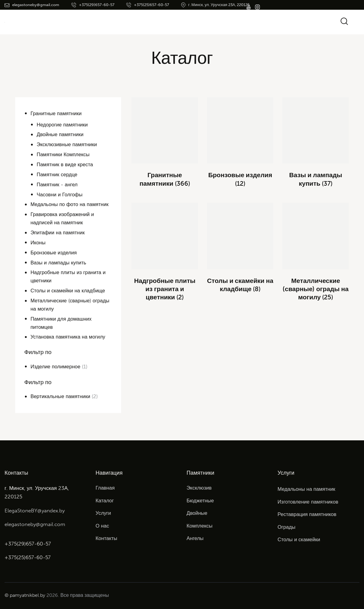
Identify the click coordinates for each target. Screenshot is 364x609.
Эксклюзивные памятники (68, 144)
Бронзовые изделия (54, 253)
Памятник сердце (58, 174)
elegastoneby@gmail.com (35, 524)
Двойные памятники (61, 134)
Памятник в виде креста (66, 164)
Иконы (38, 243)
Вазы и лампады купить (59, 263)
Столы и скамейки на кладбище (69, 291)
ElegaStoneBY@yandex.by (35, 511)
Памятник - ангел (58, 184)
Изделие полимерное (56, 366)
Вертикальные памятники (61, 396)
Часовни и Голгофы (60, 194)
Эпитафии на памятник (58, 232)
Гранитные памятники (57, 113)
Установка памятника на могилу (69, 337)
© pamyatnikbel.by (25, 595)
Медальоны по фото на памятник (70, 204)
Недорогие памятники (63, 125)
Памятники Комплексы (64, 154)
